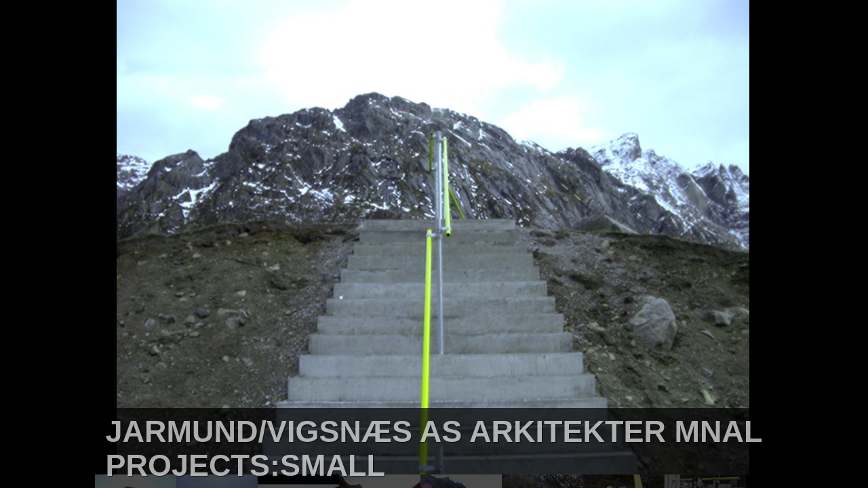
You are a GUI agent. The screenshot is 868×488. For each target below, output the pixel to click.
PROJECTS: (193, 465)
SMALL (333, 465)
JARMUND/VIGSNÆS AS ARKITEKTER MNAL (434, 431)
